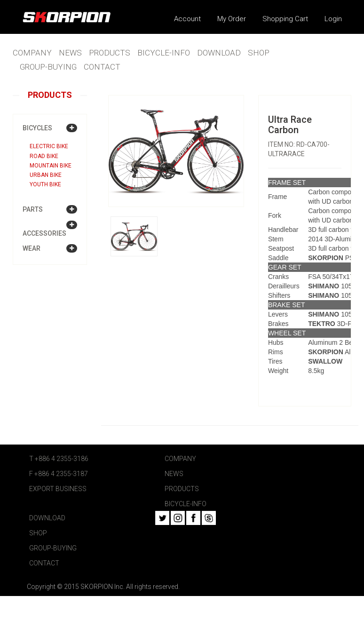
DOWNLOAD (219, 53)
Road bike (44, 156)
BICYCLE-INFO (164, 53)
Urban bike (46, 175)
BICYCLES (37, 128)
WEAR (32, 248)
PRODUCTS (110, 53)
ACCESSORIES (44, 233)
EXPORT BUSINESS (58, 489)
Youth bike (45, 184)
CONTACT (102, 67)
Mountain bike (51, 166)
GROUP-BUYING (48, 67)
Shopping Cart (285, 19)
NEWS (70, 53)
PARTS (33, 209)
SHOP (259, 53)
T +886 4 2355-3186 (59, 459)
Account (187, 19)
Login (333, 19)
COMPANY (32, 53)
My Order (232, 19)
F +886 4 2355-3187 (59, 474)
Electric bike (49, 146)
